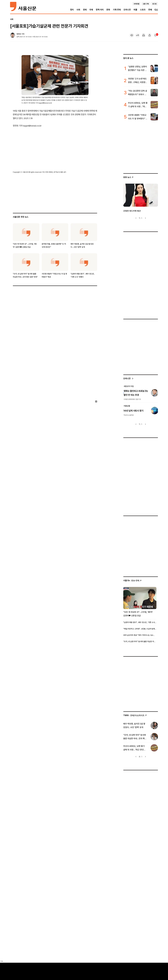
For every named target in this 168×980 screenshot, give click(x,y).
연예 (150, 10)
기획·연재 (117, 10)
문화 (108, 10)
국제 (91, 10)
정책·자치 (100, 10)
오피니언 (127, 10)
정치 (72, 10)
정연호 (19, 34)
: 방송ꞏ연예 (132, 581)
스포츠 (143, 10)
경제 (85, 10)
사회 (78, 10)
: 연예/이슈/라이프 (135, 715)
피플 (135, 10)
